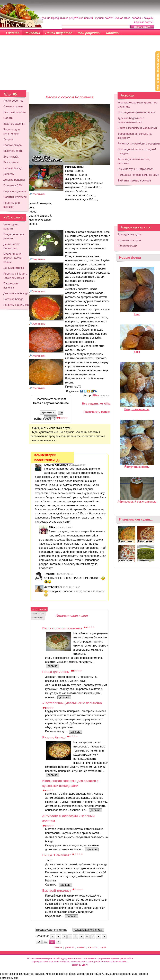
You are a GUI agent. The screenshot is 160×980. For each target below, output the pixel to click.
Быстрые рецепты (15, 112)
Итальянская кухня (130, 240)
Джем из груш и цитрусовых (135, 169)
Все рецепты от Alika (96, 404)
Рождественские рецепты (14, 236)
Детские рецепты (14, 180)
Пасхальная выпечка (11, 286)
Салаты (8, 118)
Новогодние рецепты (11, 227)
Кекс (137, 313)
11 (45, 942)
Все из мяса (11, 162)
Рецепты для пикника (12, 205)
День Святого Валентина (12, 246)
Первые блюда (13, 168)
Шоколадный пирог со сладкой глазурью (137, 151)
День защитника (14, 268)
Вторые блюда (13, 145)
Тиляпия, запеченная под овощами (134, 161)
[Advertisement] (80, 65)
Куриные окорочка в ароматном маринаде (137, 105)
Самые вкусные (13, 106)
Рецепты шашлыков (16, 305)
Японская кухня (127, 246)
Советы (113, 33)
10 (39, 942)
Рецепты (32, 33)
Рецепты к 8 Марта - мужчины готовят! (15, 276)
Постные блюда (13, 299)
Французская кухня (130, 234)
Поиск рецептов (59, 33)
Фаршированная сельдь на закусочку (135, 136)
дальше (52, 666)
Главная (13, 33)
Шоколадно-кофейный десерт (136, 112)
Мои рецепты (89, 33)
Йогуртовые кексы (137, 408)
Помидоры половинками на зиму (138, 175)
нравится (48, 412)
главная (58, 947)
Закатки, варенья (14, 124)
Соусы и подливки (15, 191)
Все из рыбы (11, 157)
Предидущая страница (51, 930)
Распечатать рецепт (97, 412)
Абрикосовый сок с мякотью (137, 500)
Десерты (9, 174)
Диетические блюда (16, 293)
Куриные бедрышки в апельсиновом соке (131, 120)
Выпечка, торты (13, 151)
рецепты (70, 947)
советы (81, 947)
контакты (93, 947)
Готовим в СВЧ (13, 185)
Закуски (8, 139)
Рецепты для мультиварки (12, 132)
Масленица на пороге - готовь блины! (13, 258)
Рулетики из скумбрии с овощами (139, 144)
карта (103, 947)
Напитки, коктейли (15, 197)
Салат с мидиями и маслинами (137, 128)
